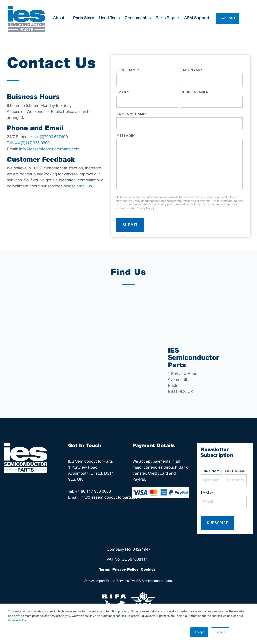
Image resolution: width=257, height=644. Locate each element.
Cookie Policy (17, 621)
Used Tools (109, 18)
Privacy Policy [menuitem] (125, 570)
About (61, 18)
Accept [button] (199, 632)
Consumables (138, 18)
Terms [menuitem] (105, 570)
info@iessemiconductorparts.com (49, 149)
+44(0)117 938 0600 (93, 492)
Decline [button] (220, 632)
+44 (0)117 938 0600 (31, 143)
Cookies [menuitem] (148, 570)
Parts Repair (167, 18)
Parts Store (84, 18)
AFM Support (197, 18)
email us (84, 186)
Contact (228, 18)
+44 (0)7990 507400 (50, 137)
